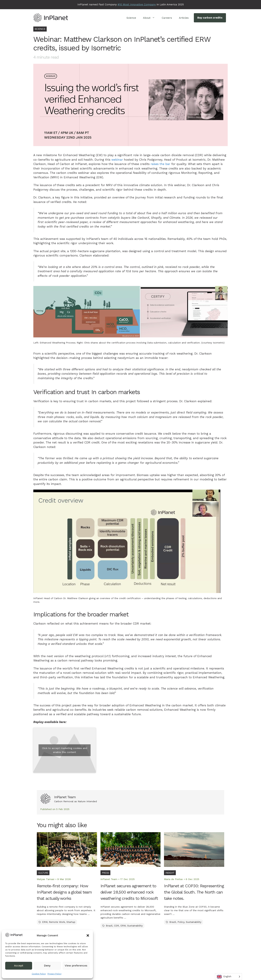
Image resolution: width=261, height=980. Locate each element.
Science (131, 18)
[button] (88, 935)
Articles (184, 18)
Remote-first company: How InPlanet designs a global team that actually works (64, 892)
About (151, 18)
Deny (47, 966)
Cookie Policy (39, 974)
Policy (181, 922)
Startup (71, 922)
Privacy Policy (54, 974)
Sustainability (135, 926)
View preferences (76, 966)
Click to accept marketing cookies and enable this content (65, 750)
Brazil (109, 926)
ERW (45, 922)
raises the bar (160, 164)
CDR (116, 926)
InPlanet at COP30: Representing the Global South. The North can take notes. (194, 892)
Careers (167, 18)
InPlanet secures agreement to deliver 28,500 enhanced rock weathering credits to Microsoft (129, 892)
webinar (117, 160)
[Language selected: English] (228, 977)
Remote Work (57, 922)
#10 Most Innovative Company (137, 5)
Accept (19, 966)
